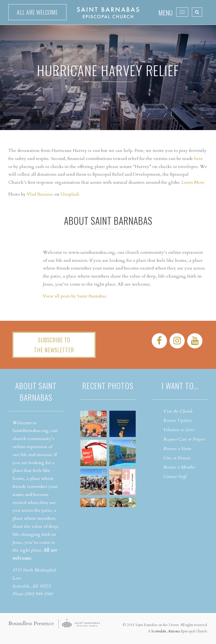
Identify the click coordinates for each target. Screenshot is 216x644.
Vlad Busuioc (40, 194)
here (199, 159)
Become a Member (179, 467)
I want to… (180, 386)
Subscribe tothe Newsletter (54, 345)
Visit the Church (178, 411)
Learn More (193, 182)
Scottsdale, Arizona (165, 631)
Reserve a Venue (177, 449)
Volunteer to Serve (179, 430)
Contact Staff (175, 477)
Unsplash (70, 194)
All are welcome (37, 12)
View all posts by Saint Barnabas (75, 296)
